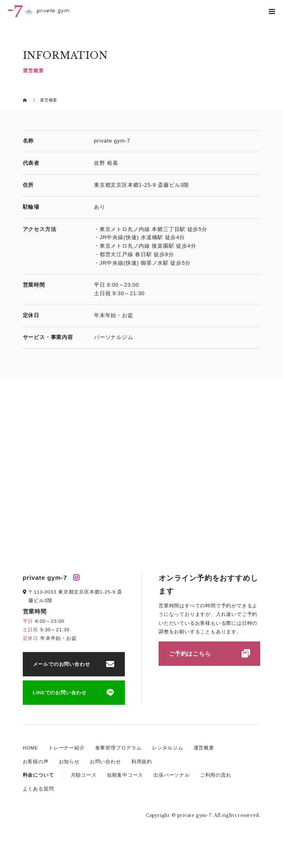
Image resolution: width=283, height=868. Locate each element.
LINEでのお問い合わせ (60, 692)
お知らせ (69, 761)
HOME (30, 748)
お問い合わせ (106, 761)
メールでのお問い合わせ (62, 664)
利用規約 (142, 761)
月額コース (84, 775)
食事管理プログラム (119, 748)
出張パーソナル (172, 775)
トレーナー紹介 (67, 748)
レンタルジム (168, 748)
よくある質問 (38, 789)
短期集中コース (125, 775)
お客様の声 (36, 761)
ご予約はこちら (190, 654)
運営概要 (204, 748)
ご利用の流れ (216, 775)
